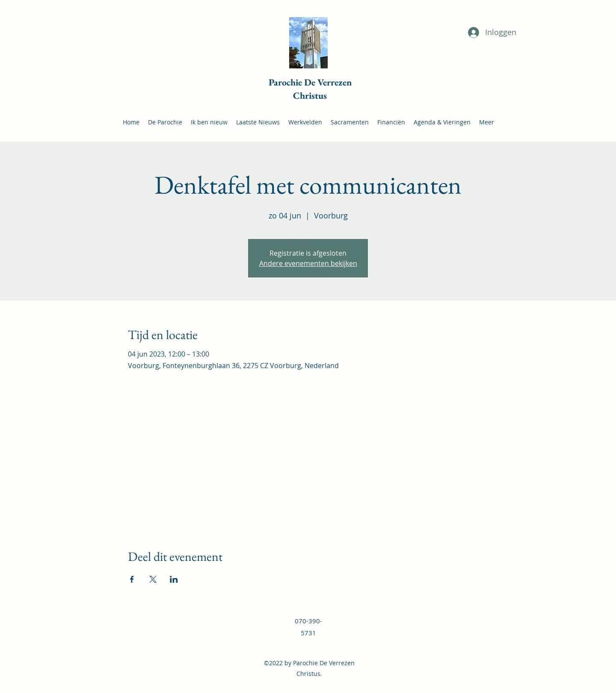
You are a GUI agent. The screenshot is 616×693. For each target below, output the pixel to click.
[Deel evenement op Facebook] (132, 579)
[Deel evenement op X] (153, 579)
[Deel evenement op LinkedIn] (174, 579)
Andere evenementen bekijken (308, 263)
